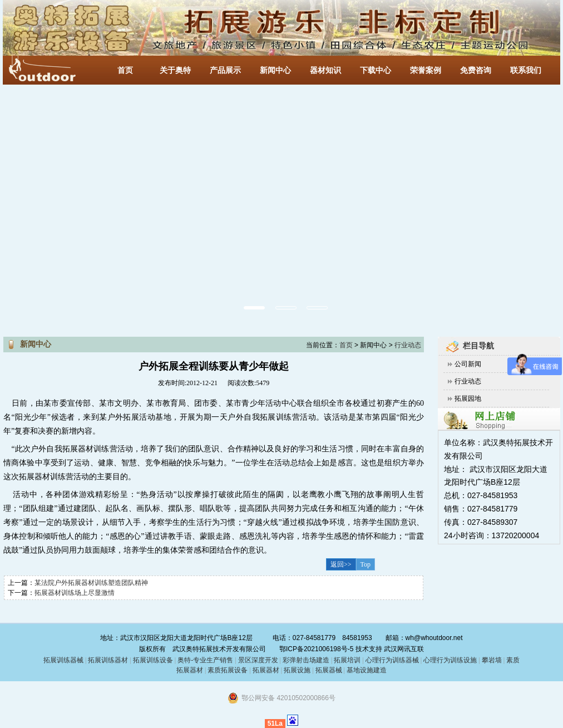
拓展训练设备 (153, 660)
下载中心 (376, 70)
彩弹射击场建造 (306, 660)
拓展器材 (266, 670)
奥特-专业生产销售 (205, 660)
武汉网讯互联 (403, 649)
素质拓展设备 (228, 670)
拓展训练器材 (108, 660)
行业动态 (468, 381)
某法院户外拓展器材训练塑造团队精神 (91, 583)
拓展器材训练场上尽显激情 (75, 593)
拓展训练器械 (63, 660)
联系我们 (526, 70)
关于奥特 (175, 70)
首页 (125, 70)
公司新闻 (468, 364)
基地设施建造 (366, 670)
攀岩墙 (491, 660)
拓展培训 (347, 660)
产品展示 (225, 70)
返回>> (341, 564)
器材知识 (325, 70)
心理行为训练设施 (450, 660)
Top (366, 564)
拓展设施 (297, 670)
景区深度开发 (258, 660)
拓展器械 (329, 670)
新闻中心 (275, 70)
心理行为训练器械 (392, 660)
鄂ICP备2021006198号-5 (316, 649)
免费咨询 (476, 70)
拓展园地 (468, 399)
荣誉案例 (426, 70)
